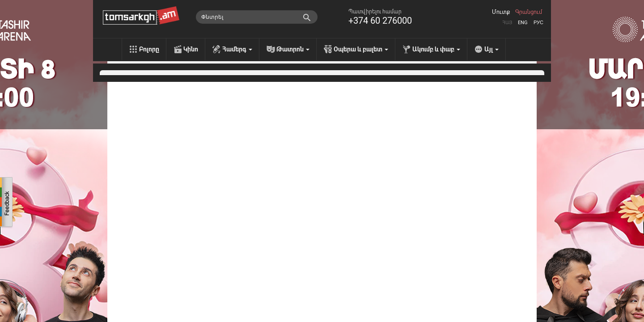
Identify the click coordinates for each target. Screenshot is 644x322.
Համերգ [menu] (237, 49)
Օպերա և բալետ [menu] (361, 49)
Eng (523, 23)
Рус (538, 23)
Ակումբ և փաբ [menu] (436, 49)
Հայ (507, 23)
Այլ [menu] (491, 49)
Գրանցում (529, 12)
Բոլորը (149, 49)
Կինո (191, 49)
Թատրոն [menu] (293, 49)
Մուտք (501, 12)
